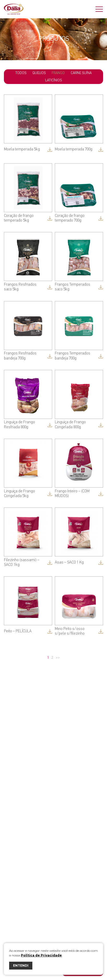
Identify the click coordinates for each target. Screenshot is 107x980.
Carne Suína (81, 73)
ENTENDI (21, 965)
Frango (58, 73)
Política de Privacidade (41, 955)
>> (58, 658)
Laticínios (53, 80)
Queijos (39, 73)
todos (21, 73)
